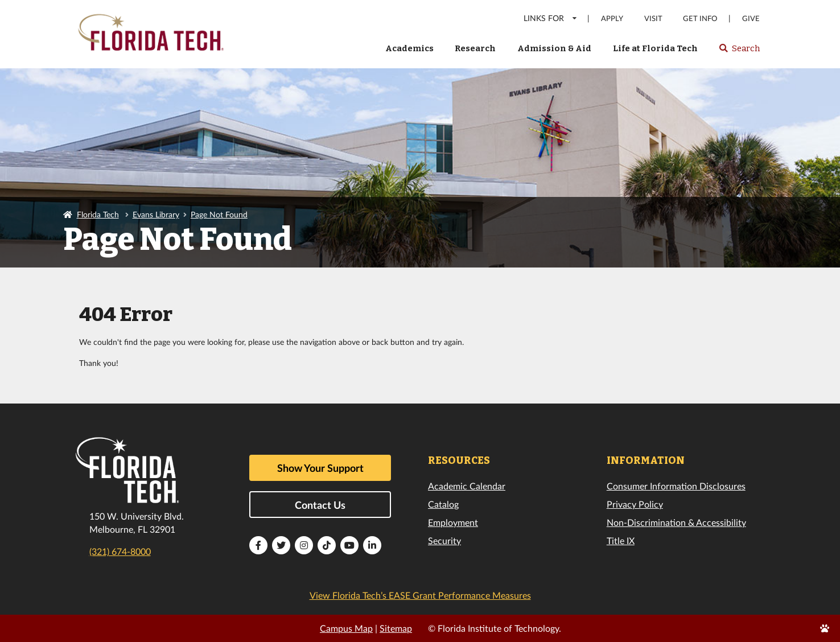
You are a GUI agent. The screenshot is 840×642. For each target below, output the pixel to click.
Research (475, 48)
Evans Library (156, 214)
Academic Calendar (467, 486)
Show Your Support (320, 468)
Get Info (700, 18)
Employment (453, 522)
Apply (612, 18)
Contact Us (320, 505)
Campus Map (346, 628)
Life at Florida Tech (655, 48)
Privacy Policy (635, 504)
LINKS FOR (551, 18)
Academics (409, 48)
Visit (653, 18)
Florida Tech (98, 214)
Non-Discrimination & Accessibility (676, 522)
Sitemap (396, 628)
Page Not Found (219, 214)
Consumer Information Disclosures (676, 486)
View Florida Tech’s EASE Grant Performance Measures (420, 595)
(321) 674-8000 (120, 551)
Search (739, 52)
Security (444, 540)
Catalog (443, 504)
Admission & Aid (554, 48)
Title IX (621, 540)
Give (751, 18)
